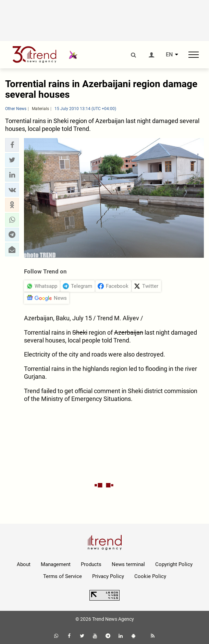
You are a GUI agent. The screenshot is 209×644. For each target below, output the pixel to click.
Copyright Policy (174, 564)
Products (91, 564)
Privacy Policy (108, 576)
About (24, 564)
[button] (12, 145)
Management (56, 564)
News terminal (128, 564)
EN (169, 55)
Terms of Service (63, 576)
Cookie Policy (150, 576)
